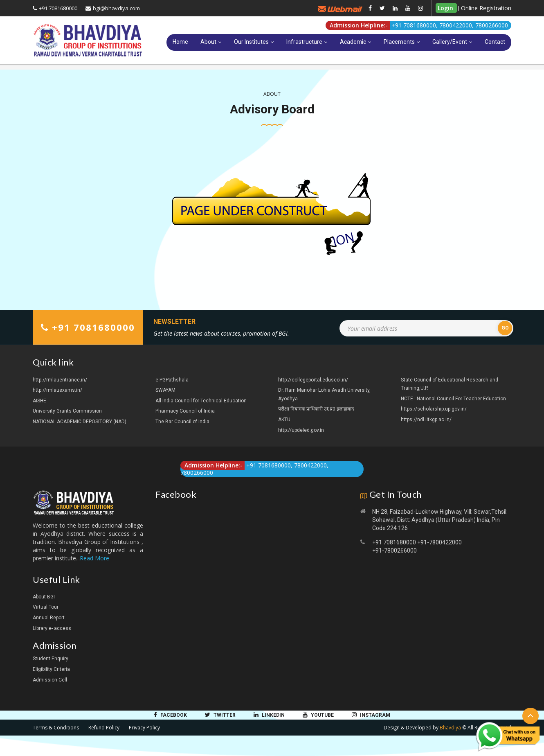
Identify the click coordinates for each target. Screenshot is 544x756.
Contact (495, 42)
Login (445, 8)
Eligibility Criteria (51, 669)
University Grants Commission (67, 411)
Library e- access (52, 628)
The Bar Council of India (182, 422)
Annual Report (49, 618)
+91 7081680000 (58, 8)
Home (180, 42)
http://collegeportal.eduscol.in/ (313, 380)
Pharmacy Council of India (185, 411)
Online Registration (486, 8)
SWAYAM (165, 390)
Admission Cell (50, 680)
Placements (399, 42)
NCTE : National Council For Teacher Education (453, 399)
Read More (94, 558)
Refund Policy (104, 728)
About (208, 42)
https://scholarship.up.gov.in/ (434, 409)
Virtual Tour (46, 607)
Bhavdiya (450, 728)
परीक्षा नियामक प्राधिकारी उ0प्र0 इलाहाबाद (316, 409)
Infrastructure (304, 42)
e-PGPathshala (172, 380)
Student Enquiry (51, 659)
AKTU (284, 420)
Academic (353, 42)
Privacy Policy (144, 728)
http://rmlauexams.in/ (57, 390)
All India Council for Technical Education (201, 401)
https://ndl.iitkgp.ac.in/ (426, 420)
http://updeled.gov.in (301, 430)
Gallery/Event (450, 42)
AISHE (39, 401)
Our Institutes (251, 42)
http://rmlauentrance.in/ (60, 380)
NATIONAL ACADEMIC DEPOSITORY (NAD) (80, 422)
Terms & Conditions (56, 728)
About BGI (44, 597)
